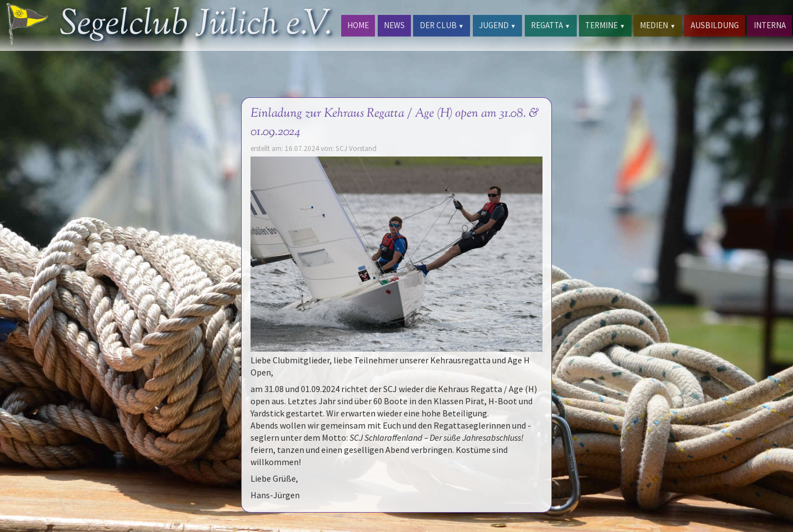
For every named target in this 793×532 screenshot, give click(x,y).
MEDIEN (658, 25)
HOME (358, 25)
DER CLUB (442, 25)
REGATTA (551, 25)
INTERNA (770, 25)
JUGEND (497, 25)
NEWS (394, 25)
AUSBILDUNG (715, 25)
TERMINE (605, 25)
